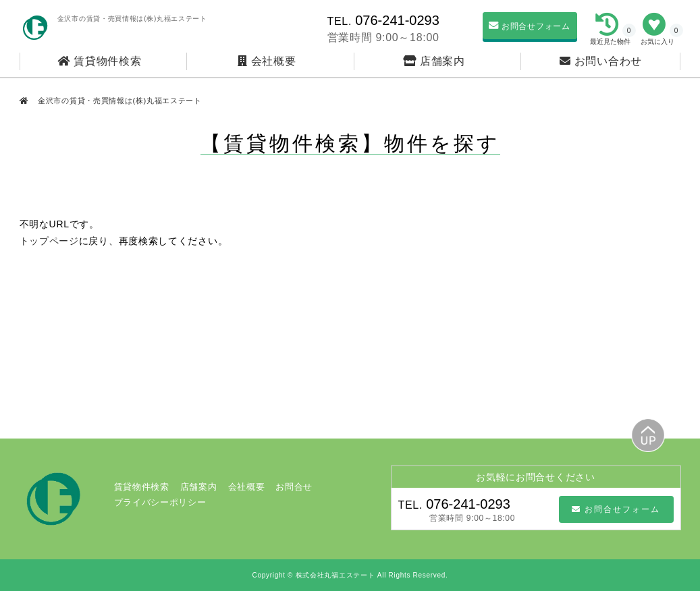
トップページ (49, 241)
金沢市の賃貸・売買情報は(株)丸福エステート (118, 101)
